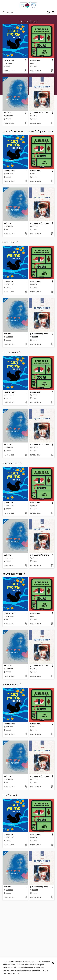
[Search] (3, 13)
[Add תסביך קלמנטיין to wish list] (25, 71)
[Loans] (48, 13)
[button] (26, 60)
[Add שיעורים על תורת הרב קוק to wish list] (52, 123)
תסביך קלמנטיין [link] (9, 60)
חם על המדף (10, 795)
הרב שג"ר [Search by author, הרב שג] (35, 116)
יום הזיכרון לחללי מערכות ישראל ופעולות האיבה (28, 131)
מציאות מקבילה (11, 353)
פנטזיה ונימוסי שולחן (14, 574)
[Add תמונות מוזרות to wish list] (52, 71)
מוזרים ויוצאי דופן (12, 463)
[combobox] (24, 13)
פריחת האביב (10, 242)
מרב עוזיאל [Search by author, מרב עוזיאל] (9, 116)
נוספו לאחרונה (28, 22)
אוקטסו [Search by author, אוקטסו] (35, 63)
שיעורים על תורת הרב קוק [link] (40, 113)
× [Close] (53, 963)
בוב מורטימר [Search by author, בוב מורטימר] (9, 63)
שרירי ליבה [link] (7, 113)
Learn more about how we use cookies (25, 970)
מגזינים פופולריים (12, 685)
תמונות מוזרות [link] (35, 60)
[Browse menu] (53, 12)
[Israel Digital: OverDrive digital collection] (28, 5)
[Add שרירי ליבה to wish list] (25, 123)
